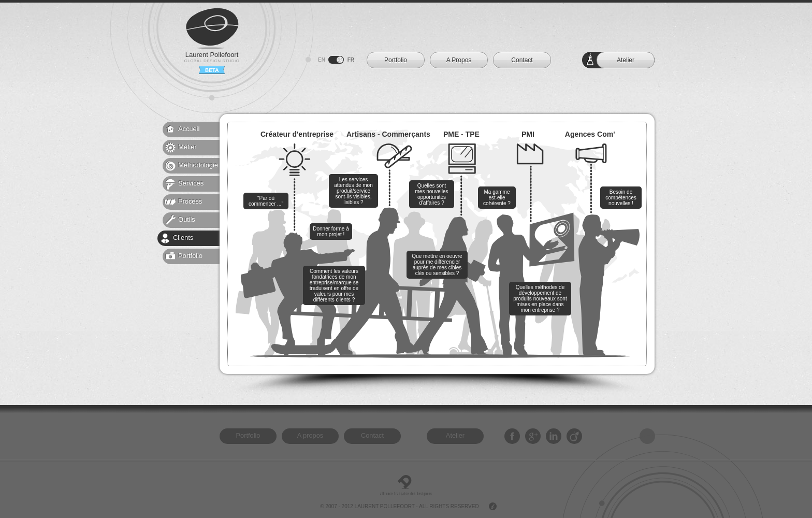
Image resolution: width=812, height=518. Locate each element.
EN (322, 60)
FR (351, 60)
